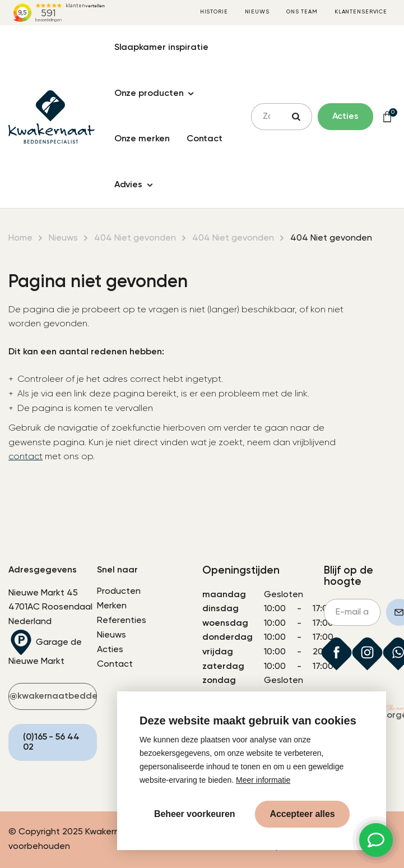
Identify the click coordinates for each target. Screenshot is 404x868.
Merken (112, 606)
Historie (214, 12)
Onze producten (149, 94)
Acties (110, 650)
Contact (205, 139)
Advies (129, 185)
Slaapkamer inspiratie (161, 48)
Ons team (302, 12)
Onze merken (142, 139)
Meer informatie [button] (263, 780)
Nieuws (257, 12)
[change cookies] (194, 814)
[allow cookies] (302, 814)
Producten (119, 592)
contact (25, 457)
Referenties (122, 621)
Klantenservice (361, 12)
